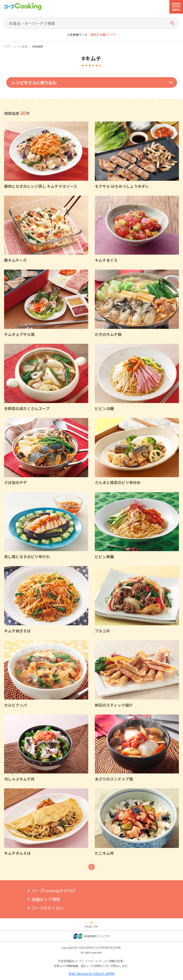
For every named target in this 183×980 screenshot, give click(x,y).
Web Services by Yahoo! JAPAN (91, 973)
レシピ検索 (21, 46)
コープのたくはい (48, 908)
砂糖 (102, 35)
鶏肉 (94, 35)
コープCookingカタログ (54, 890)
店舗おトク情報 (46, 899)
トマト (112, 35)
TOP (7, 46)
